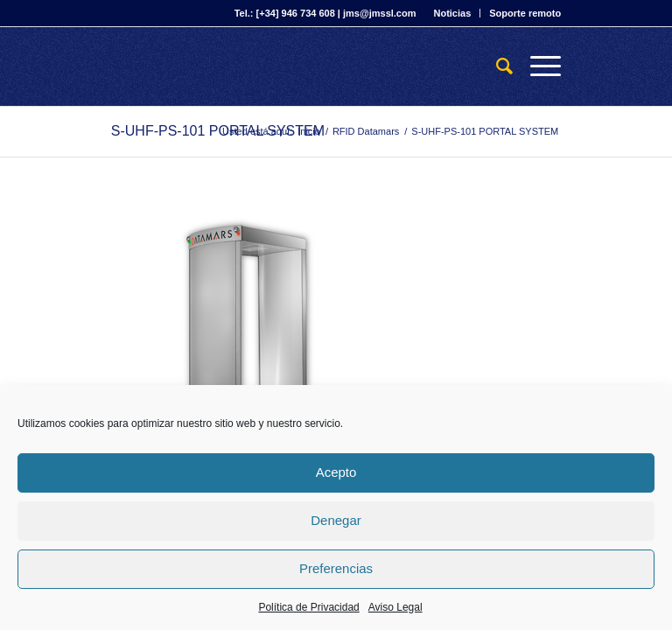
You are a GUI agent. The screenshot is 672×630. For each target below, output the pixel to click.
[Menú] (537, 66)
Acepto (336, 472)
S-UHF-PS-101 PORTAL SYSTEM (218, 131)
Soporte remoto (525, 13)
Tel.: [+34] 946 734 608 (285, 13)
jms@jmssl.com (379, 13)
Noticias (452, 13)
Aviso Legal (395, 607)
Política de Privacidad (308, 607)
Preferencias (336, 568)
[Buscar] (496, 66)
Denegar (336, 520)
